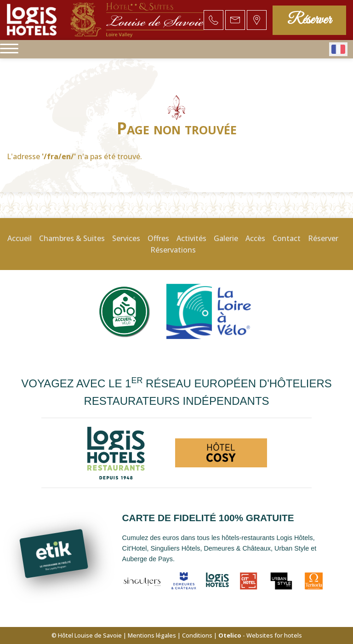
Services (126, 238)
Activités (191, 238)
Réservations (173, 250)
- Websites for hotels (260, 635)
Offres (158, 238)
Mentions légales (152, 635)
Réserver (309, 20)
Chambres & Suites (72, 238)
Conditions (197, 635)
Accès (255, 238)
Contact (287, 238)
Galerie (226, 238)
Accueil (20, 238)
